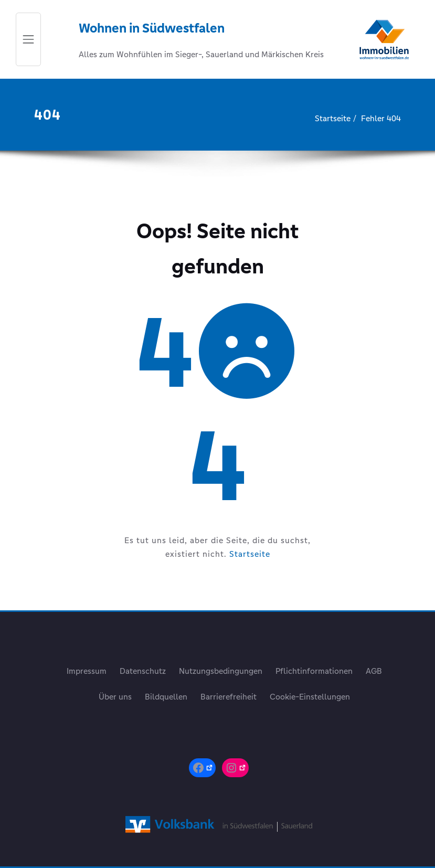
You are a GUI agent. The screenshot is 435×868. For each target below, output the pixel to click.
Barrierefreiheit (229, 697)
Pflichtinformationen (314, 671)
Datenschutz (143, 671)
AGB (374, 671)
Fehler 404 (381, 118)
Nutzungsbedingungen (221, 671)
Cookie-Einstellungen (310, 697)
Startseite (333, 118)
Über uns (115, 697)
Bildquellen (166, 697)
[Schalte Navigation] (28, 39)
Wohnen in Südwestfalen (152, 28)
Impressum (87, 671)
